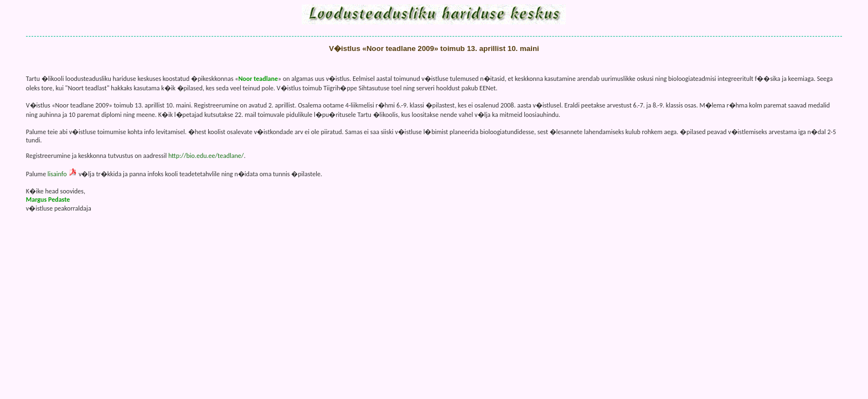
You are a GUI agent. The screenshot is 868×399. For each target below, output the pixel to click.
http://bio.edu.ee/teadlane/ (206, 156)
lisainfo (57, 174)
